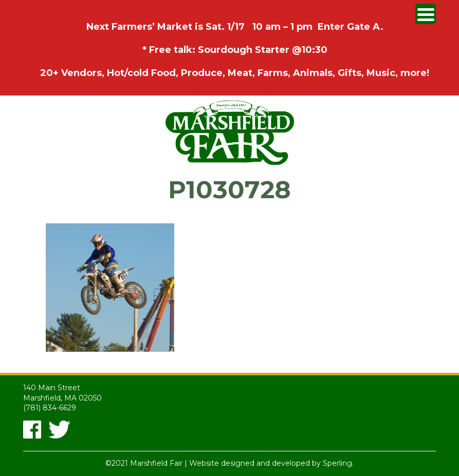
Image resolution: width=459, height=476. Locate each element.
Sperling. (338, 463)
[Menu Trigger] (426, 14)
